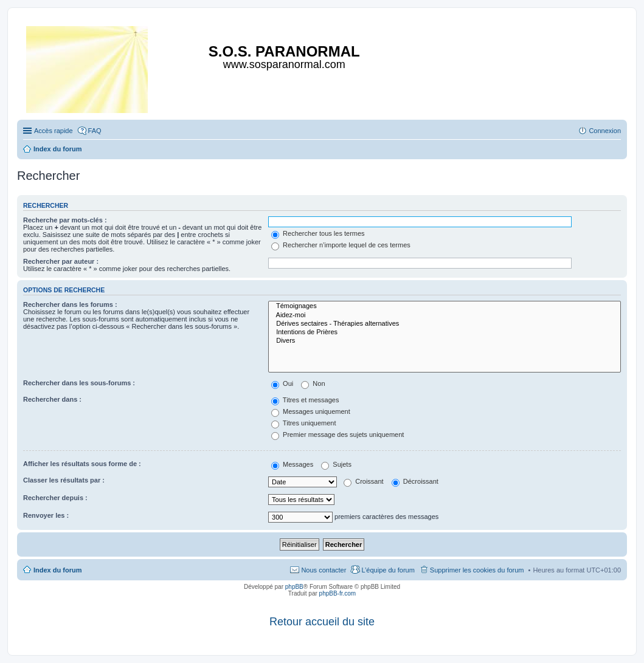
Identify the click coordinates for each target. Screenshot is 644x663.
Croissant (364, 481)
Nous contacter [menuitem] (324, 570)
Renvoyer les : (46, 515)
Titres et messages (305, 400)
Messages (292, 464)
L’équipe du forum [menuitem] (388, 570)
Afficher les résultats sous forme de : (82, 464)
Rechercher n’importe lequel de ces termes (341, 245)
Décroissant (415, 481)
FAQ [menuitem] (95, 131)
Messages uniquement (311, 411)
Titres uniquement (304, 423)
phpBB (294, 587)
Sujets (336, 464)
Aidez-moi (445, 315)
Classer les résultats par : (64, 480)
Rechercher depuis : (55, 498)
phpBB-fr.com (338, 593)
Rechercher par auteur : (61, 261)
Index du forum (57, 570)
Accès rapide (54, 131)
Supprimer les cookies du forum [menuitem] (477, 570)
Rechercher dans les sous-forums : (79, 383)
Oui (282, 383)
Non (313, 383)
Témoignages (445, 306)
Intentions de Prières (445, 332)
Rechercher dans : (52, 399)
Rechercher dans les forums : (70, 304)
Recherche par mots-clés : (65, 220)
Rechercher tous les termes (318, 233)
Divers (445, 341)
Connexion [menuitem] (605, 131)
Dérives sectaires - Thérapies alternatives (445, 324)
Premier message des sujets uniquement (338, 435)
